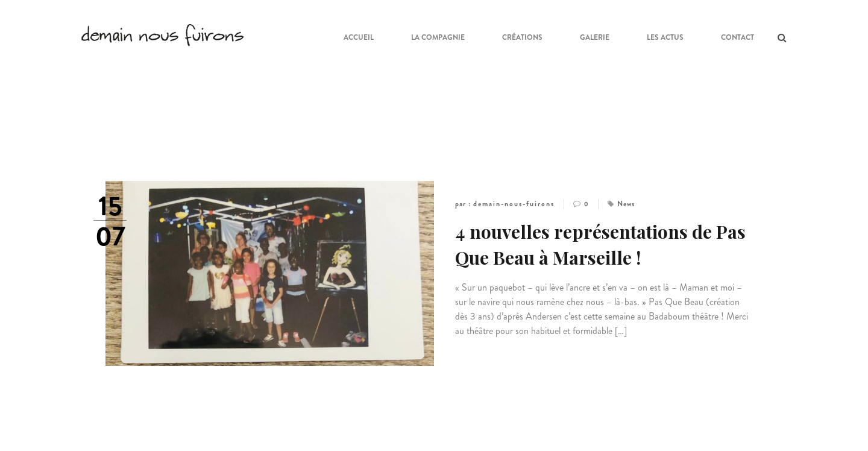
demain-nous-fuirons (514, 204)
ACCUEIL (359, 37)
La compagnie (438, 37)
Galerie (595, 37)
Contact (737, 37)
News (626, 204)
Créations (522, 37)
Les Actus (665, 37)
